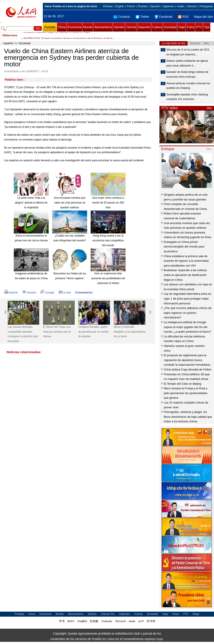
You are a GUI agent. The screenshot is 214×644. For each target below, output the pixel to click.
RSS (183, 17)
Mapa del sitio (204, 17)
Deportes (144, 27)
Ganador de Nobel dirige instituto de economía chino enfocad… (187, 74)
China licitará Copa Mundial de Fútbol (187, 369)
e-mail (65, 293)
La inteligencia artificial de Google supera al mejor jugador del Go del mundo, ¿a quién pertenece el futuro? (187, 327)
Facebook (163, 17)
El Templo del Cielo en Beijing (183, 384)
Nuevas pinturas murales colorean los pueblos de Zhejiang (188, 86)
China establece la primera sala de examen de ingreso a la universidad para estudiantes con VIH (186, 261)
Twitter (142, 17)
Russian (143, 6)
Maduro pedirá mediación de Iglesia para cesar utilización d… (187, 63)
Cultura (157, 27)
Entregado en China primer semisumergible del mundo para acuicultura (184, 247)
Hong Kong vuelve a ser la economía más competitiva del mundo (108, 240)
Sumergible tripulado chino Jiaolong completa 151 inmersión (187, 97)
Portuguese (206, 6)
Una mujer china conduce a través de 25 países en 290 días (108, 203)
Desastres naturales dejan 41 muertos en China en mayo (57, 35)
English (120, 6)
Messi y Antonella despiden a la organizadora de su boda (130, 332)
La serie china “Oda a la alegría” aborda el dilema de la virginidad (31, 203)
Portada (50, 27)
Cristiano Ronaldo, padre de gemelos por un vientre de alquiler (94, 332)
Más (209, 108)
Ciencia (131, 27)
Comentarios (84, 292)
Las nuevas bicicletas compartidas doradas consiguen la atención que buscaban (23, 334)
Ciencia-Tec (108, 614)
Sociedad (170, 27)
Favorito (29, 293)
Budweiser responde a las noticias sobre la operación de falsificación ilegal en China (185, 275)
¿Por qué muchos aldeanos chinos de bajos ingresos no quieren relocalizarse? (188, 313)
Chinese (108, 6)
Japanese (168, 6)
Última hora (10, 35)
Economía (75, 27)
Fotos (191, 27)
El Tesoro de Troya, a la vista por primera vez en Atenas (57, 332)
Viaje (182, 27)
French (131, 6)
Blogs (196, 614)
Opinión (119, 27)
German (192, 6)
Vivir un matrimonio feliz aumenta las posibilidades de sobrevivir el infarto (108, 278)
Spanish (155, 6)
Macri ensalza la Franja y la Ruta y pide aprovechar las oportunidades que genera (186, 393)
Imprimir (11, 293)
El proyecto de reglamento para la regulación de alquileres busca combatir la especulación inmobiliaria (187, 360)
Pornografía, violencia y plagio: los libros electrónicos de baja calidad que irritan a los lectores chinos (188, 417)
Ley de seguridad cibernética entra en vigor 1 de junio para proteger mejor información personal (188, 298)
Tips (207, 27)
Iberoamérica (103, 27)
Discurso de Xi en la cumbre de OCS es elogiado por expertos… (188, 52)
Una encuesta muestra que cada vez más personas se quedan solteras (70, 203)
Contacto (122, 17)
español (8, 43)
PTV (199, 27)
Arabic (181, 6)
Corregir (47, 293)
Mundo (88, 27)
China (62, 27)
